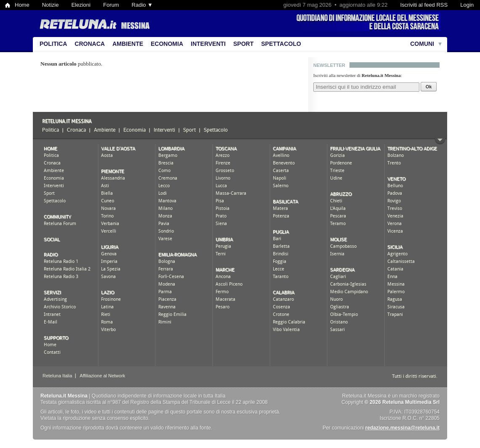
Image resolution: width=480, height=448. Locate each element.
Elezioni (81, 5)
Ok (429, 87)
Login (467, 5)
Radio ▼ (142, 5)
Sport (243, 44)
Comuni (422, 44)
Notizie (51, 5)
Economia (167, 44)
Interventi (208, 44)
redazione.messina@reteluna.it (403, 428)
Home (22, 5)
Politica (53, 44)
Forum (111, 5)
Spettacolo (281, 44)
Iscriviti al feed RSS (424, 5)
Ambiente (128, 44)
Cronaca (90, 44)
